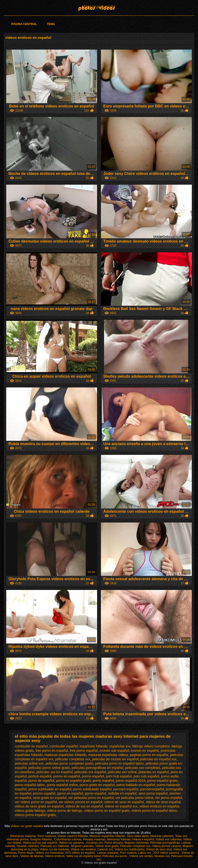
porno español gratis (162, 781)
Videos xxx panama (72, 843)
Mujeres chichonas (137, 843)
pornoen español (126, 789)
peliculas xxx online (122, 772)
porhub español (40, 776)
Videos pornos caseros (167, 846)
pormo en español (67, 776)
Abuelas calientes (28, 846)
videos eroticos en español (159, 806)
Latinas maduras (108, 853)
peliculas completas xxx (73, 759)
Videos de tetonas (32, 856)
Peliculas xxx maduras (55, 846)
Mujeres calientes (82, 846)
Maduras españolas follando (107, 836)
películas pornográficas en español (97, 768)
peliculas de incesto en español (115, 759)
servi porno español (153, 793)
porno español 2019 (131, 781)
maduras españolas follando (65, 755)
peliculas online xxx (29, 763)
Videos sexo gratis (107, 846)
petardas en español (154, 772)
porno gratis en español (97, 785)
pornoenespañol (152, 789)
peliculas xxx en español (55, 772)
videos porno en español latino (154, 811)
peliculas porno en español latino (119, 763)
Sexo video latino (138, 836)
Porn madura (128, 853)
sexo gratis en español (50, 798)
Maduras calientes (162, 836)
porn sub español (146, 776)
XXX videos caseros (167, 853)
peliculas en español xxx (158, 759)
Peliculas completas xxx (135, 846)
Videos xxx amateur (83, 849)
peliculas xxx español (90, 772)
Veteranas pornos (17, 839)
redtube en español (122, 793)
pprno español (96, 793)
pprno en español (70, 793)
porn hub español (119, 776)
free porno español (84, 751)
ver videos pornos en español (81, 802)
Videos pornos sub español (40, 843)
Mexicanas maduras (23, 836)
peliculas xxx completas (143, 768)
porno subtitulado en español (50, 789)
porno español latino (30, 785)
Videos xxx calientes (169, 839)
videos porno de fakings (65, 811)
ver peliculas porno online (134, 798)
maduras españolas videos (108, 755)
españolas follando (94, 746)
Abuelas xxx (162, 856)
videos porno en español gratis (107, 811)
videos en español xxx (121, 806)
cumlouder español (64, 746)
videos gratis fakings (30, 811)
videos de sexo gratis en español (39, 806)
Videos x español (143, 839)
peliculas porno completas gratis (69, 763)
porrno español (44, 793)
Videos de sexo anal (159, 849)
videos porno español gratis (35, 815)
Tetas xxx (181, 836)
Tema (51, 24)
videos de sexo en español (124, 802)
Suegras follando (41, 839)
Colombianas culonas (68, 839)
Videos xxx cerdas (141, 856)
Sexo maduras (47, 836)
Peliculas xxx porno (115, 856)
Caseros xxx (105, 849)
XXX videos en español (80, 853)
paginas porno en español (149, 755)
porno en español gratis (73, 781)
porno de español (41, 781)
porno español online (62, 785)
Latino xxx (145, 853)
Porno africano (114, 843)
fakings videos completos (151, 746)
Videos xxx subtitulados (129, 849)
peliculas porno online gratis (49, 768)
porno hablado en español (136, 785)
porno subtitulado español (92, 789)
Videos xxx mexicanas (49, 853)
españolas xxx (120, 746)
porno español (103, 781)
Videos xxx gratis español (99, 6)
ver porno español (169, 798)
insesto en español (145, 751)
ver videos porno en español (36, 802)
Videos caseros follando (73, 836)
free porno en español (52, 751)
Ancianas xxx (94, 843)
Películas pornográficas (165, 843)
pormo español (93, 776)
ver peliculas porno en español (91, 798)
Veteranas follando (119, 839)
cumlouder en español (31, 746)
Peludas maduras (94, 839)
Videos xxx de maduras (54, 849)
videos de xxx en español (84, 806)
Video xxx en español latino (83, 856)
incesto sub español (114, 751)
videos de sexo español (163, 802)
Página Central (24, 24)
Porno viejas (26, 853)
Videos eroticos (55, 856)
